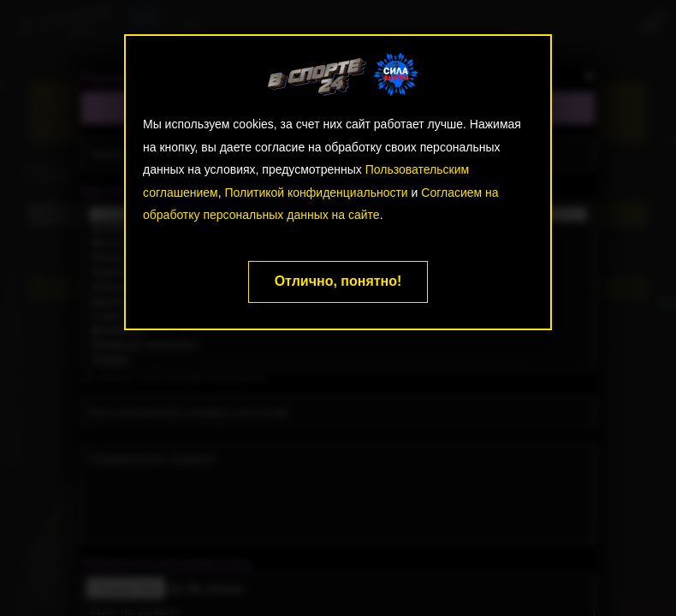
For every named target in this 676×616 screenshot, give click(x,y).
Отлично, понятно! (338, 281)
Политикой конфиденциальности (316, 192)
